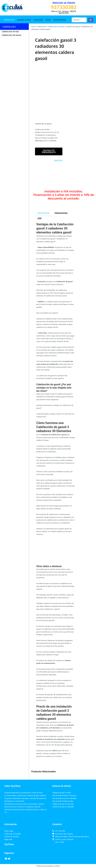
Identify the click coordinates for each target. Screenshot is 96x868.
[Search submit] (91, 20)
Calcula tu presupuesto (49, 151)
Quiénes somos (24, 20)
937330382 (64, 7)
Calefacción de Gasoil (11, 35)
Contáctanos (60, 20)
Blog (48, 20)
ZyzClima (9, 844)
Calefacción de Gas (10, 32)
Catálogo (38, 20)
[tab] (43, 213)
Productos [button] (9, 20)
